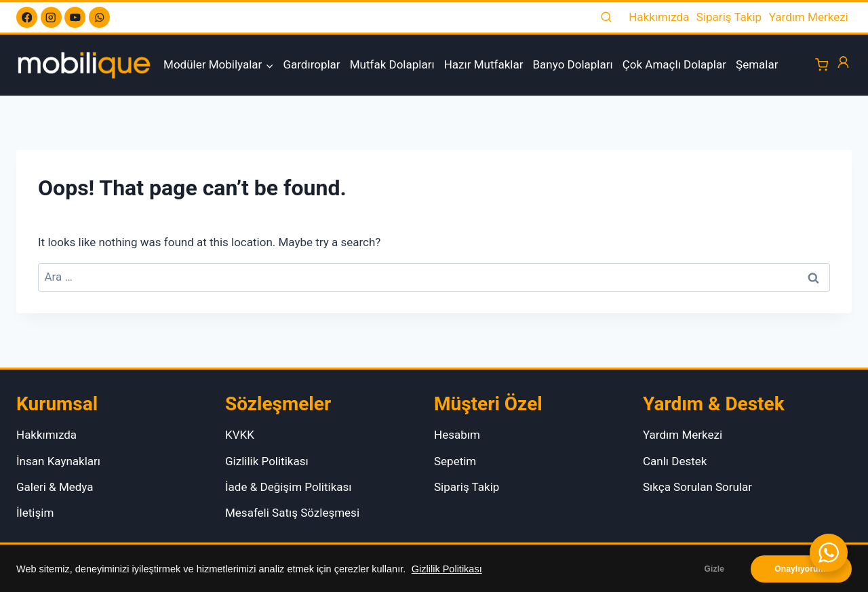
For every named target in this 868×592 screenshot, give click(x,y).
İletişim (35, 513)
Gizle (715, 569)
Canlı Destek (675, 461)
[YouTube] (75, 17)
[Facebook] (27, 17)
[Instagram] (51, 17)
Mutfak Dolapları (392, 64)
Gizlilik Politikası (447, 569)
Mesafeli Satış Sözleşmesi (292, 513)
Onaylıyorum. (801, 569)
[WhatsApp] (99, 17)
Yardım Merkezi (809, 17)
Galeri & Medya (55, 487)
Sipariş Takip (729, 17)
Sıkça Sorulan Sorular (697, 487)
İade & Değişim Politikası (289, 487)
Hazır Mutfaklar (484, 64)
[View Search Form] (606, 18)
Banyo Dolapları (573, 64)
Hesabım (457, 435)
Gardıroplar (311, 64)
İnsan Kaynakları (58, 461)
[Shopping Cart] (822, 65)
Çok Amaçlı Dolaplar (674, 64)
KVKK (240, 435)
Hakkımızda (659, 17)
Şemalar (757, 64)
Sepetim (455, 461)
